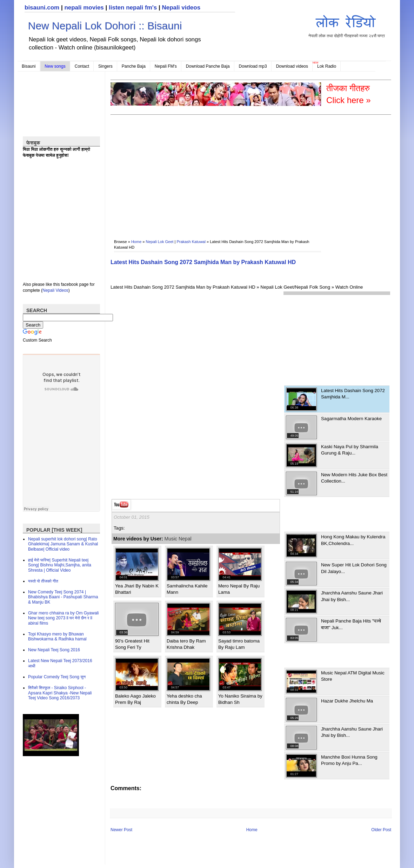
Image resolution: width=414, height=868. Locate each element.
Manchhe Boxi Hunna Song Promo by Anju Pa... (349, 760)
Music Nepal (178, 539)
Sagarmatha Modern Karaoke (351, 419)
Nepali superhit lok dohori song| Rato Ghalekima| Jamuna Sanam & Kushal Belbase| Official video (63, 544)
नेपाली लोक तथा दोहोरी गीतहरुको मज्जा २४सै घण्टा (347, 25)
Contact (82, 66)
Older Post (381, 830)
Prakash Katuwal (191, 242)
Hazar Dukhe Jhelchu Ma (347, 701)
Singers (105, 66)
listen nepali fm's (133, 8)
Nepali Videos (55, 290)
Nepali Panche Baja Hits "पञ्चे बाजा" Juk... (351, 624)
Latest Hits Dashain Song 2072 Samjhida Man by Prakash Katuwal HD (203, 262)
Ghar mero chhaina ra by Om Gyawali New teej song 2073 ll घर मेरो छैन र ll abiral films (63, 618)
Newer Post (121, 830)
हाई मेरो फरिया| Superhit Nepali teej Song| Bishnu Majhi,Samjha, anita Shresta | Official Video (60, 565)
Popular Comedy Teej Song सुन (57, 677)
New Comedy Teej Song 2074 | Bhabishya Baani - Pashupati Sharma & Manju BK (63, 597)
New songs (55, 66)
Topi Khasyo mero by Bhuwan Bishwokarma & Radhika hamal (57, 637)
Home (136, 242)
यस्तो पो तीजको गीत (43, 581)
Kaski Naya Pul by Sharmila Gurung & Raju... (350, 450)
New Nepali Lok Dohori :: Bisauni (105, 26)
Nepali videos (181, 8)
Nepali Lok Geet (160, 242)
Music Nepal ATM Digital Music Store (353, 676)
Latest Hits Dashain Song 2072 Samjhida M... (353, 394)
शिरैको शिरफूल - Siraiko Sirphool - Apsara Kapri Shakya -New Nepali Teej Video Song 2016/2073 (60, 693)
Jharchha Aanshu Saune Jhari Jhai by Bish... (352, 596)
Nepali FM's (166, 66)
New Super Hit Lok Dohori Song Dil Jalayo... (354, 568)
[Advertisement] (190, 172)
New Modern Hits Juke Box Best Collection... (354, 478)
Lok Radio (327, 66)
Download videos (292, 66)
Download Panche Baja (208, 66)
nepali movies (84, 8)
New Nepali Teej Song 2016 (54, 650)
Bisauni (29, 66)
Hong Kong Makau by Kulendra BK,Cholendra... (353, 540)
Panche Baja (134, 66)
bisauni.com (42, 8)
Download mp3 (253, 66)
